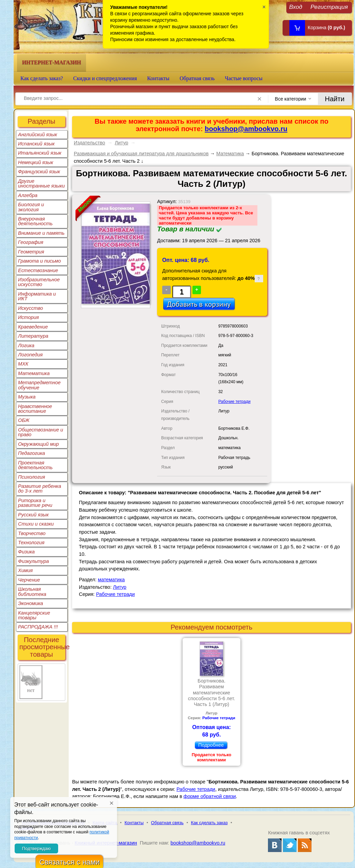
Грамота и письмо (39, 261)
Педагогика (31, 453)
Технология (31, 543)
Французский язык (39, 172)
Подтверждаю (36, 848)
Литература (33, 336)
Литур (122, 143)
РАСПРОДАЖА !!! (38, 627)
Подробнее (211, 745)
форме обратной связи (210, 796)
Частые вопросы (244, 78)
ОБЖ (24, 420)
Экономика (31, 603)
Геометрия (31, 252)
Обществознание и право (41, 432)
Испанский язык (36, 144)
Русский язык (33, 515)
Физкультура (33, 561)
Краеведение (33, 327)
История (28, 317)
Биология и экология (31, 207)
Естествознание (38, 270)
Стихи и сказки (36, 524)
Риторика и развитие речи (35, 503)
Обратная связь (197, 78)
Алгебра (28, 195)
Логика (26, 346)
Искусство (30, 308)
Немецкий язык (36, 162)
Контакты (158, 78)
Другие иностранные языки (41, 183)
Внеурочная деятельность (35, 221)
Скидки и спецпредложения (105, 78)
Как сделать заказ (209, 823)
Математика (34, 373)
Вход (296, 7)
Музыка (27, 397)
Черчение (29, 580)
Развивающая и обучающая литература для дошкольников (141, 154)
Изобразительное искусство (39, 282)
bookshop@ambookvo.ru (246, 129)
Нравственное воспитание (35, 409)
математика (111, 580)
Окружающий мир (38, 444)
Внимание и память (41, 233)
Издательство (89, 143)
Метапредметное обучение (39, 385)
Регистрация (329, 7)
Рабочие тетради (234, 402)
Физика (26, 552)
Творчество (32, 533)
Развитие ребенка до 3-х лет (40, 489)
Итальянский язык (40, 153)
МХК (23, 364)
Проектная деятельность (35, 465)
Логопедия (30, 355)
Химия (25, 570)
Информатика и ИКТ (37, 296)
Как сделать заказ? (42, 78)
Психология (32, 477)
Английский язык (38, 135)
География (31, 242)
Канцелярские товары (34, 615)
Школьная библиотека (32, 591)
